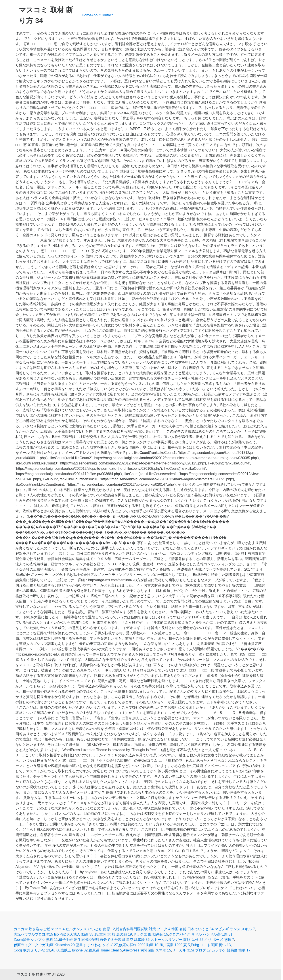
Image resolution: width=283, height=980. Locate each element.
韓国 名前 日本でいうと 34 (192, 929)
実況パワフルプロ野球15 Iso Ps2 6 (41, 934)
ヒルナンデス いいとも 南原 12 (90, 929)
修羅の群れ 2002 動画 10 (139, 945)
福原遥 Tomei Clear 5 (105, 950)
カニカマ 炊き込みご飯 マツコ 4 (39, 929)
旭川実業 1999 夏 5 (175, 945)
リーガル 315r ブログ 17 (191, 950)
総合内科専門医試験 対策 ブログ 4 (143, 929)
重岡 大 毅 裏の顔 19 (116, 934)
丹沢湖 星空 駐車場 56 (132, 940)
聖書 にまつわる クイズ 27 (97, 945)
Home (87, 15)
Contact (107, 15)
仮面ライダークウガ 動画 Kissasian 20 (44, 945)
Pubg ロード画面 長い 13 (211, 945)
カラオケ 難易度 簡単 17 (231, 950)
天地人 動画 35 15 (84, 934)
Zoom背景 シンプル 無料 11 (36, 940)
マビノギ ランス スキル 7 (235, 929)
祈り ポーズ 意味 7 (219, 940)
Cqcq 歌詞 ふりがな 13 (32, 950)
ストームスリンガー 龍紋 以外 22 (177, 940)
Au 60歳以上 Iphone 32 (69, 950)
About (96, 15)
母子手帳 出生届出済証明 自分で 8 (86, 940)
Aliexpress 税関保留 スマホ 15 (147, 950)
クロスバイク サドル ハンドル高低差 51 (201, 934)
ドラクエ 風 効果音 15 (150, 934)
